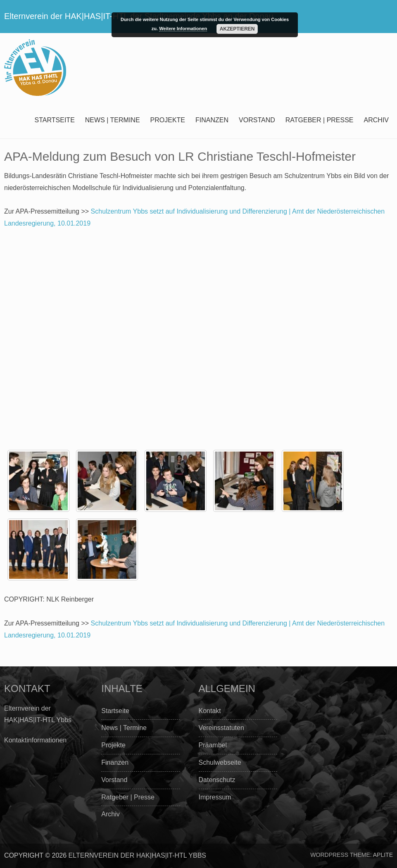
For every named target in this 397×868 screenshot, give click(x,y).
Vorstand (257, 120)
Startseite (55, 120)
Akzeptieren (237, 29)
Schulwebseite (220, 762)
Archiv (376, 120)
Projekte (168, 120)
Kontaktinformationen (35, 740)
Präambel (213, 745)
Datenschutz (217, 780)
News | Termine (113, 120)
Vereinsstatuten (221, 728)
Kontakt (210, 711)
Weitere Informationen (183, 29)
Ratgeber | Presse (320, 120)
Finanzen (212, 120)
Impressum (215, 797)
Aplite (383, 855)
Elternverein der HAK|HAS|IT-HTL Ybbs (137, 855)
